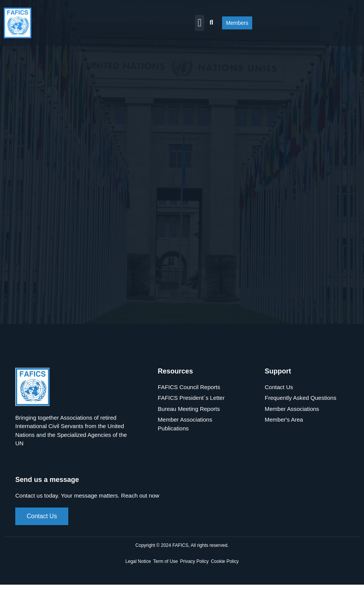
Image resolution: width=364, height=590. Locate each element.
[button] (200, 23)
